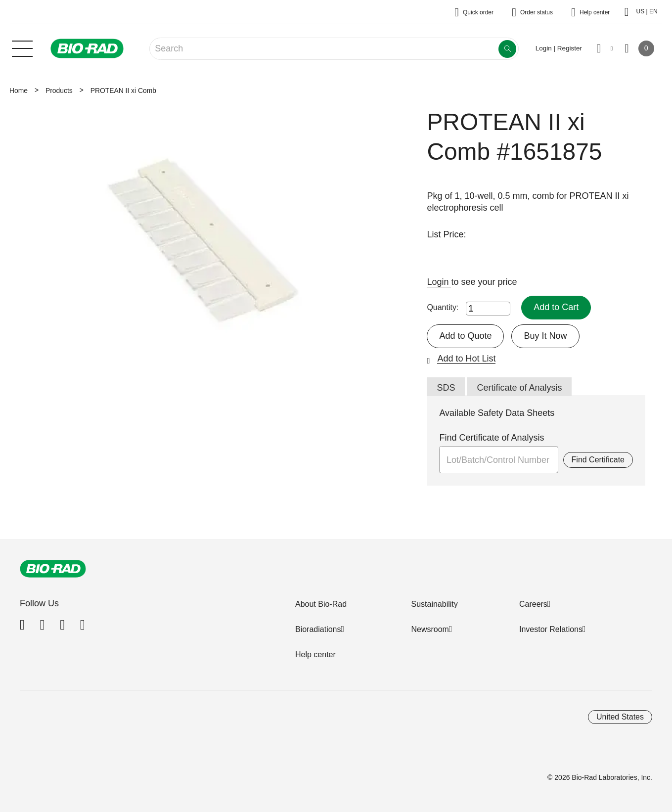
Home (19, 90)
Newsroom (430, 629)
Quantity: (443, 307)
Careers (533, 604)
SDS (446, 388)
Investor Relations (551, 629)
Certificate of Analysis (519, 388)
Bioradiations (318, 629)
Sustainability (434, 604)
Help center (315, 654)
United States (620, 717)
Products (59, 90)
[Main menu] (22, 47)
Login (439, 282)
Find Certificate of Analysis (492, 438)
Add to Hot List (466, 359)
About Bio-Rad (321, 604)
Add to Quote (465, 336)
